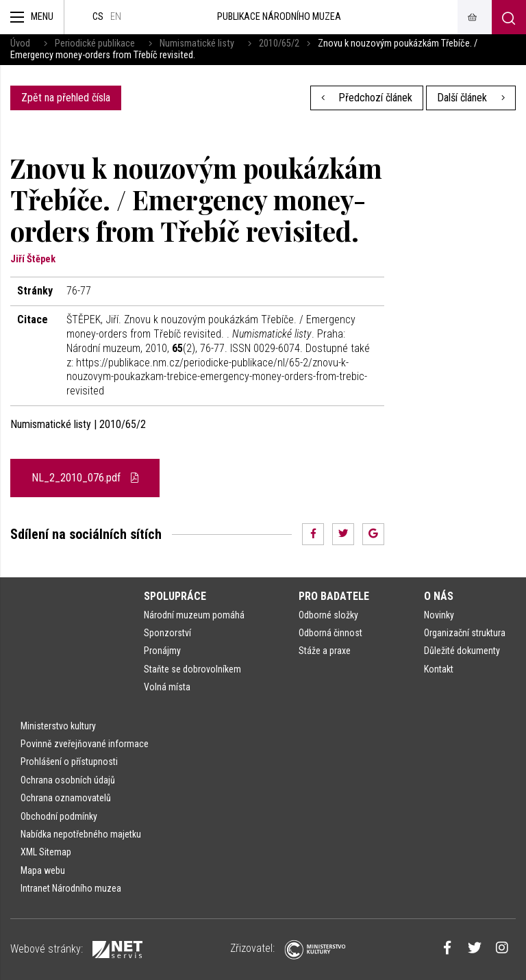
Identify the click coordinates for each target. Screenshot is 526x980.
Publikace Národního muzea (279, 17)
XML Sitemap (46, 852)
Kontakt (439, 669)
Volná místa (167, 687)
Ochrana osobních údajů (68, 780)
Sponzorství (167, 633)
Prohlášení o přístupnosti (69, 762)
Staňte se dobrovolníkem (192, 669)
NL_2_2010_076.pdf (85, 478)
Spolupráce (175, 596)
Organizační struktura (465, 633)
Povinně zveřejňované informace (85, 744)
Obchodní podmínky (59, 816)
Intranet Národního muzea (71, 888)
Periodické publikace (95, 43)
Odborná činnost (330, 633)
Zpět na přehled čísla (66, 98)
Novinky (439, 615)
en (116, 17)
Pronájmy (162, 651)
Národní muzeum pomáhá (194, 615)
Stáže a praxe (325, 651)
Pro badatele (334, 596)
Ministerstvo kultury (58, 726)
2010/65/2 (279, 43)
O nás (439, 596)
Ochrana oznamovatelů (66, 798)
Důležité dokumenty (462, 651)
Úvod (20, 43)
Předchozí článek (367, 98)
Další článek (471, 98)
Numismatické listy (197, 43)
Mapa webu (43, 870)
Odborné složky (328, 615)
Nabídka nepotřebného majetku (81, 834)
